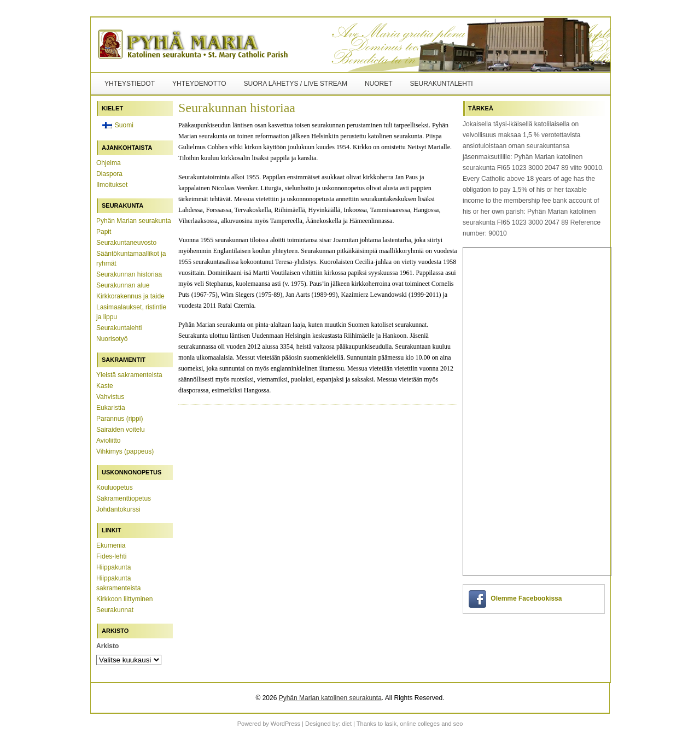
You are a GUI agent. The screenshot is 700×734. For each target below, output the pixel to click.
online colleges (420, 724)
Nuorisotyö (112, 339)
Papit (104, 232)
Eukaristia (111, 408)
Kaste (105, 386)
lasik (390, 724)
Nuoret (379, 84)
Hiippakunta (113, 567)
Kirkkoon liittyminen (124, 599)
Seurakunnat (115, 610)
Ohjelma (109, 163)
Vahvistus (110, 397)
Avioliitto (108, 441)
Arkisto (107, 646)
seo (458, 724)
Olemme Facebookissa (526, 598)
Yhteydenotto (199, 84)
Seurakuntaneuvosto (126, 243)
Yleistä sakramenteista (129, 375)
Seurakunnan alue (123, 285)
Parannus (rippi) (119, 419)
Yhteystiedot (130, 84)
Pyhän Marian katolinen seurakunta (330, 698)
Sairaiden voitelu (121, 430)
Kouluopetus (115, 488)
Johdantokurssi (118, 509)
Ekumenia (111, 545)
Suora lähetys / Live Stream (295, 84)
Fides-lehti (111, 556)
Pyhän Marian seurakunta (134, 221)
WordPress (285, 724)
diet (347, 724)
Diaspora (109, 174)
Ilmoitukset (112, 185)
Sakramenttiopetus (124, 498)
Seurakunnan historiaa (129, 274)
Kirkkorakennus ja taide (130, 296)
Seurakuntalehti (442, 84)
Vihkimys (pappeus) (125, 451)
